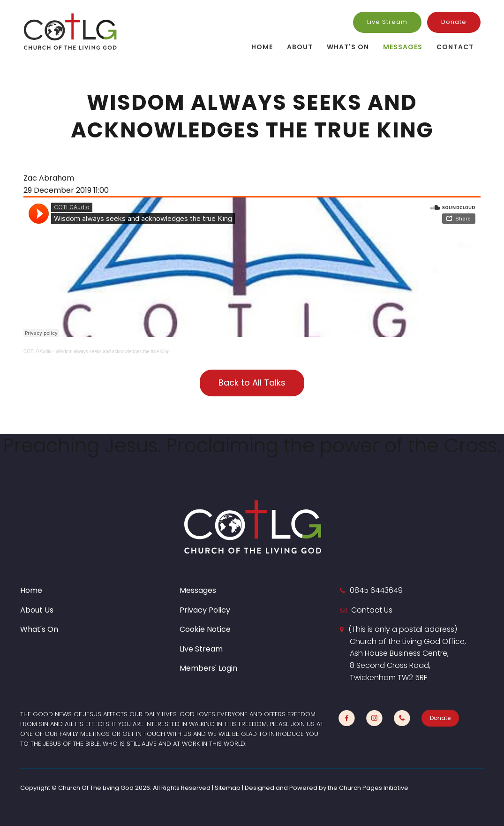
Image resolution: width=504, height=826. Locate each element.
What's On (348, 47)
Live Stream (387, 22)
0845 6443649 (376, 590)
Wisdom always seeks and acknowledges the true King (112, 352)
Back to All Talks (252, 383)
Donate (454, 22)
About (300, 47)
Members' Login (208, 668)
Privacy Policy (205, 610)
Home (262, 47)
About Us (37, 610)
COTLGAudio (38, 352)
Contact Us (372, 610)
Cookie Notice (205, 629)
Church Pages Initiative (374, 788)
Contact (455, 47)
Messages (403, 47)
